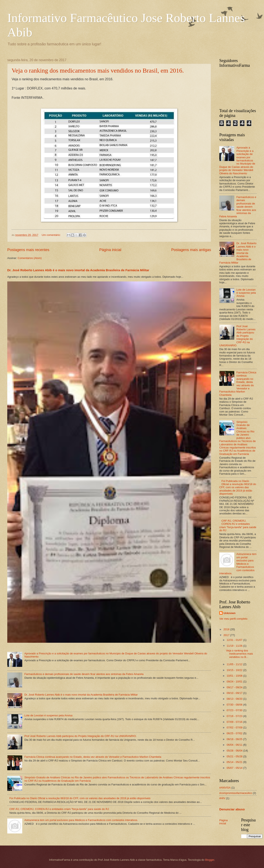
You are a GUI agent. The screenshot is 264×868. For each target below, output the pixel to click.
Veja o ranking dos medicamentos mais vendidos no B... (239, 654)
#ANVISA (225, 788)
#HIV (222, 798)
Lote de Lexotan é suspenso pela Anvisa (48, 715)
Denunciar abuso (232, 809)
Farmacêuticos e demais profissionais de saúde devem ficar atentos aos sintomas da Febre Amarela (84, 674)
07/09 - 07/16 (235, 722)
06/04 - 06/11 (235, 745)
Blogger (210, 860)
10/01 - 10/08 (235, 676)
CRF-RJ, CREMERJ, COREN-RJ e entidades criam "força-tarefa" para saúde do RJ (59, 809)
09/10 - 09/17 (235, 693)
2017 (227, 635)
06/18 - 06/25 (235, 739)
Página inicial (110, 250)
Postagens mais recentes (28, 250)
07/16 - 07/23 (235, 716)
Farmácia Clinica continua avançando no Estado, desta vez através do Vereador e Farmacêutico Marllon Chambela (93, 757)
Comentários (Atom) (30, 258)
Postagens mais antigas (191, 250)
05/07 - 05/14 (235, 768)
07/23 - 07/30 (235, 710)
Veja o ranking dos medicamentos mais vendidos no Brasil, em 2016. (98, 70)
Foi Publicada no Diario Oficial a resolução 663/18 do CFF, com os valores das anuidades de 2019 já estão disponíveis (80, 798)
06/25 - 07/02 (235, 733)
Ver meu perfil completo (233, 619)
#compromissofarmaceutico (236, 793)
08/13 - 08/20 (235, 699)
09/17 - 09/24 (235, 687)
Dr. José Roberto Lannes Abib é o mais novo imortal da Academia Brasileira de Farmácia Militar (78, 270)
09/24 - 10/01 (235, 682)
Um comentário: (52, 235)
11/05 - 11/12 (235, 664)
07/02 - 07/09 (235, 727)
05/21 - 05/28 (235, 756)
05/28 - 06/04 (235, 751)
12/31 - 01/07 (235, 640)
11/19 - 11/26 (235, 646)
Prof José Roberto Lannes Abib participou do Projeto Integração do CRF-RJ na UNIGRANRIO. (80, 736)
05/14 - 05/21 (235, 762)
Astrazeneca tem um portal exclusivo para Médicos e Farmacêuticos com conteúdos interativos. (81, 820)
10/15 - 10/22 (235, 670)
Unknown (229, 613)
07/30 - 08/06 (235, 705)
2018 (227, 629)
